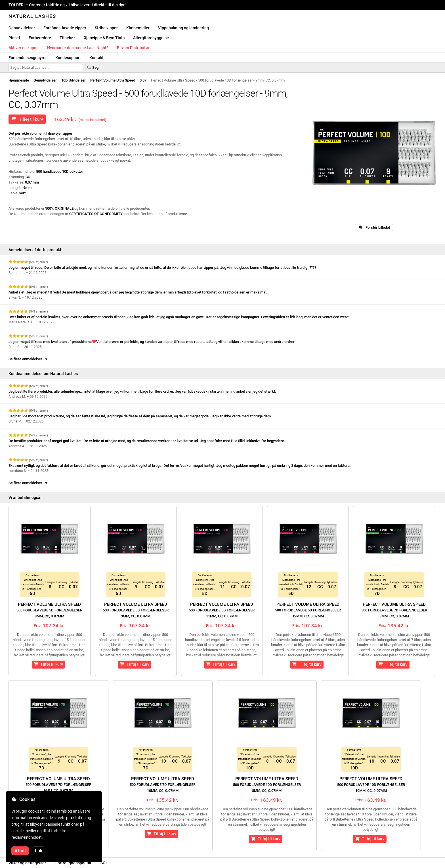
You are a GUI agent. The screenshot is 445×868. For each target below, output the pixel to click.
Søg (93, 67)
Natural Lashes (32, 16)
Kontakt (96, 58)
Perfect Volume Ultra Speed (49, 610)
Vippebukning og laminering (183, 28)
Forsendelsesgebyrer (28, 58)
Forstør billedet (374, 227)
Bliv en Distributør (133, 48)
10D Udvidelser (74, 80)
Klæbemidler (138, 28)
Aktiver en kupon (24, 48)
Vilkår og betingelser (27, 863)
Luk (39, 851)
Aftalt (20, 851)
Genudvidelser (22, 28)
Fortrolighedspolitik (73, 863)
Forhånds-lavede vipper (65, 28)
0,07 (143, 80)
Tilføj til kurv (27, 119)
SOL (104, 863)
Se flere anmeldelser (29, 359)
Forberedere (40, 38)
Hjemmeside (19, 80)
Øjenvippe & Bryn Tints (104, 38)
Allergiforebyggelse (151, 38)
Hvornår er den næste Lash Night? (78, 48)
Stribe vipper (106, 28)
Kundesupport (68, 58)
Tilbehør (67, 38)
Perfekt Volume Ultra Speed (113, 80)
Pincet (14, 38)
